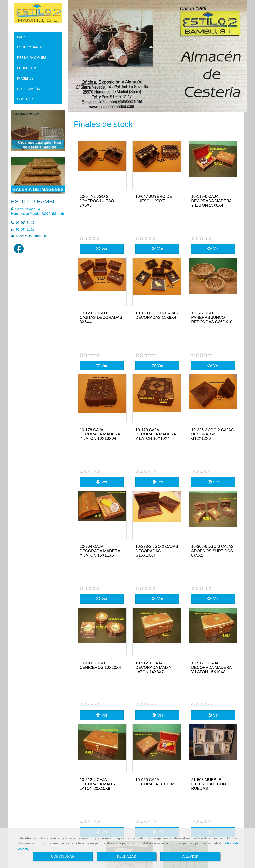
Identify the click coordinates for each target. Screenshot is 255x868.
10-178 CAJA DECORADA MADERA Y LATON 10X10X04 (100, 381)
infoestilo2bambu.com (33, 236)
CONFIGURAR (63, 856)
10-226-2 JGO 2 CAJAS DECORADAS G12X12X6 (212, 381)
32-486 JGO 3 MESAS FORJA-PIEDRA (128, 741)
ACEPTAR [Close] (190, 856)
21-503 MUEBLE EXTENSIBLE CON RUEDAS (208, 652)
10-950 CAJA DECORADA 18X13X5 (155, 650)
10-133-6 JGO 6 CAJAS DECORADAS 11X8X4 (157, 289)
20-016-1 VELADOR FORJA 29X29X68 (181, 741)
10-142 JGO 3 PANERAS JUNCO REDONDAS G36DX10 (212, 291)
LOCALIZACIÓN (29, 89)
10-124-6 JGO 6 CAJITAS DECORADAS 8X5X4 (101, 291)
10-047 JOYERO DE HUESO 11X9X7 (154, 199)
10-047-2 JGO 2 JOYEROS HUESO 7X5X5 (97, 201)
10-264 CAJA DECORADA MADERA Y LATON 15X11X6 (100, 472)
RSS (236, 780)
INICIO (22, 37)
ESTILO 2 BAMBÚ (30, 47)
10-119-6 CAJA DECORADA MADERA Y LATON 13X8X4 (211, 201)
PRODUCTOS (27, 68)
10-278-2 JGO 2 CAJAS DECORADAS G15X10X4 (157, 472)
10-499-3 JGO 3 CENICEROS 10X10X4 (100, 560)
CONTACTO (26, 99)
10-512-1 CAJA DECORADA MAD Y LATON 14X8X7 (153, 562)
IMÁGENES (25, 78)
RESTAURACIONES (32, 58)
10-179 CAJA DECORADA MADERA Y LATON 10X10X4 (156, 381)
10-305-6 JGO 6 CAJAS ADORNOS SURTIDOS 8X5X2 (212, 472)
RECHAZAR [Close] (126, 856)
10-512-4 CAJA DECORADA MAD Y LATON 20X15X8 (98, 652)
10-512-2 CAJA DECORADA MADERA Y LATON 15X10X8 (211, 562)
